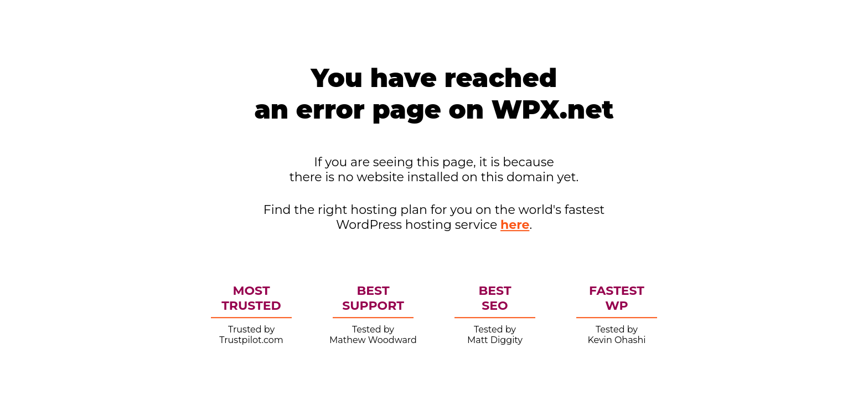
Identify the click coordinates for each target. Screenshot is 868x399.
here (515, 225)
